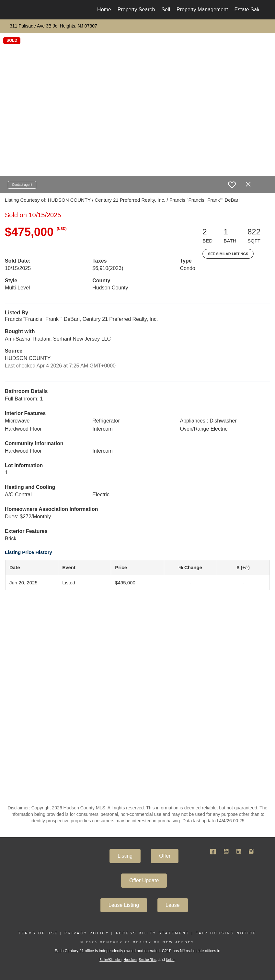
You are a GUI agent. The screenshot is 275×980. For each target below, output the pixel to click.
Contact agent (22, 185)
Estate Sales (249, 10)
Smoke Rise (147, 960)
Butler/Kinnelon (110, 960)
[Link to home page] (20, 10)
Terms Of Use (38, 933)
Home (104, 10)
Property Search (136, 10)
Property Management (202, 10)
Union (170, 960)
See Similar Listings (228, 254)
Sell (166, 10)
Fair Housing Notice (226, 933)
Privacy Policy (87, 933)
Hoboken (130, 960)
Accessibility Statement (153, 933)
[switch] (232, 185)
